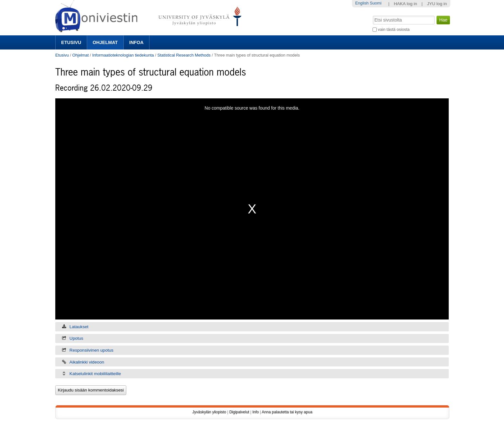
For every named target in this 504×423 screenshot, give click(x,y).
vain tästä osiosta (394, 29)
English (362, 3)
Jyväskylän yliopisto (209, 412)
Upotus (76, 338)
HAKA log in (405, 4)
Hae (372, 15)
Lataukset (79, 327)
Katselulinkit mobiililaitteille (95, 374)
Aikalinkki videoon (87, 362)
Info (256, 412)
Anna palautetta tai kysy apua (287, 412)
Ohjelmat (105, 42)
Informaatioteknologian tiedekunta (123, 55)
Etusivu (71, 42)
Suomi (375, 3)
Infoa (136, 42)
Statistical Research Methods (184, 55)
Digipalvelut (239, 412)
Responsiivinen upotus (91, 350)
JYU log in (437, 4)
